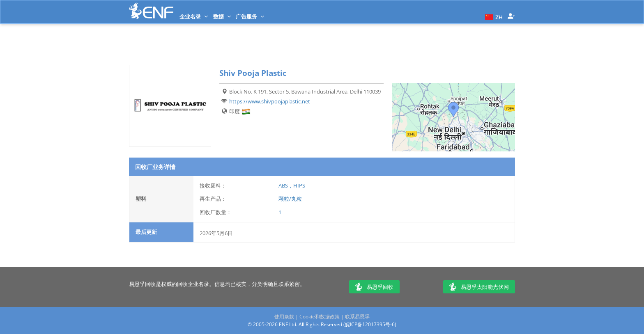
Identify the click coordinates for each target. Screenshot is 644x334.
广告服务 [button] (250, 16)
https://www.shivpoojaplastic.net (270, 101)
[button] (493, 16)
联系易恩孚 (357, 317)
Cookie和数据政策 (320, 317)
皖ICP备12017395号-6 (370, 324)
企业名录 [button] (194, 16)
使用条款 (284, 317)
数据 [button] (222, 16)
